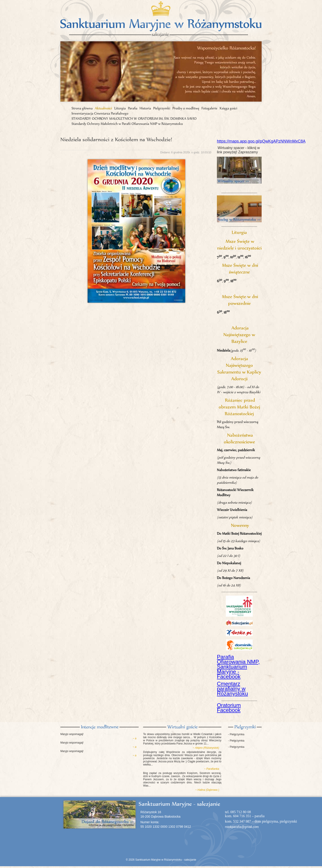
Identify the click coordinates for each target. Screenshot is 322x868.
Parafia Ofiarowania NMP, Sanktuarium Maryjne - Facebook (238, 667)
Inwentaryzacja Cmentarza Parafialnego (100, 113)
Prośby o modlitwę (186, 108)
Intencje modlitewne (100, 727)
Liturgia (120, 108)
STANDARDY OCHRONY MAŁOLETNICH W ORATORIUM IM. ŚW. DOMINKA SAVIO (134, 119)
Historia (145, 108)
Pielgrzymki (162, 108)
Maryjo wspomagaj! (72, 734)
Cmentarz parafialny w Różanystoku (232, 689)
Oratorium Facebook (229, 708)
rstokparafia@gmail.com (242, 827)
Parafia (133, 108)
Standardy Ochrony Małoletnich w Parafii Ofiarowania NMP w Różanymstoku (127, 124)
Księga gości (228, 108)
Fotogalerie (209, 108)
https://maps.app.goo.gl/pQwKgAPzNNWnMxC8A (261, 141)
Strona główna (82, 108)
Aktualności (103, 108)
